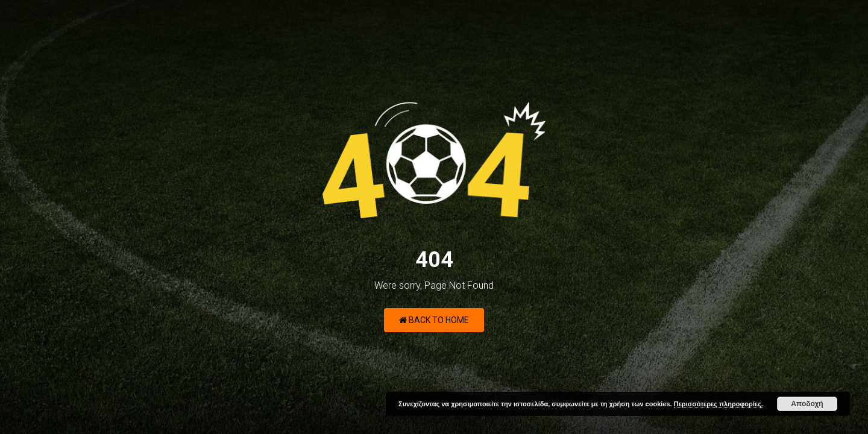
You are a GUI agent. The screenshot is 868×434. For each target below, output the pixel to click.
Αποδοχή (807, 404)
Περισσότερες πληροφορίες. (719, 404)
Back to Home (434, 320)
